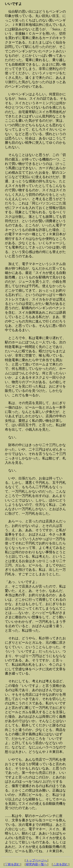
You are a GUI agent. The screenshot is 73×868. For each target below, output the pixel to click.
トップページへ (36, 860)
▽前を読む (12, 864)
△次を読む (61, 864)
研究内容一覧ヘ (36, 864)
